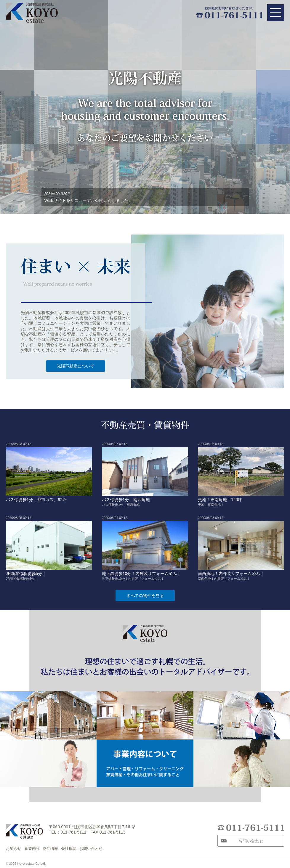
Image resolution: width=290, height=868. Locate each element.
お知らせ (14, 849)
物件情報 (50, 849)
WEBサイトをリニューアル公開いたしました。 (89, 200)
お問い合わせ (91, 849)
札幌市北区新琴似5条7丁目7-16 (101, 827)
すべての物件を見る (145, 595)
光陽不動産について (76, 366)
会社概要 (69, 849)
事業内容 (32, 849)
